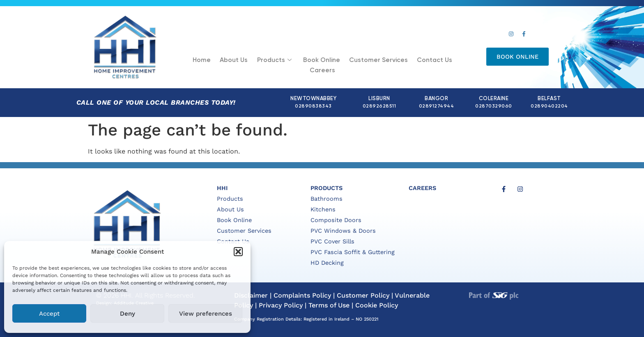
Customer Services (360, 61)
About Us (220, 61)
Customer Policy (363, 295)
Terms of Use (329, 305)
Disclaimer (251, 295)
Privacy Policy (281, 305)
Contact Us (414, 61)
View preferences (206, 314)
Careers (452, 61)
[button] (238, 252)
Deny (128, 314)
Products (259, 62)
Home (189, 61)
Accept (49, 314)
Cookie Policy (377, 305)
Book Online (305, 61)
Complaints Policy (302, 295)
